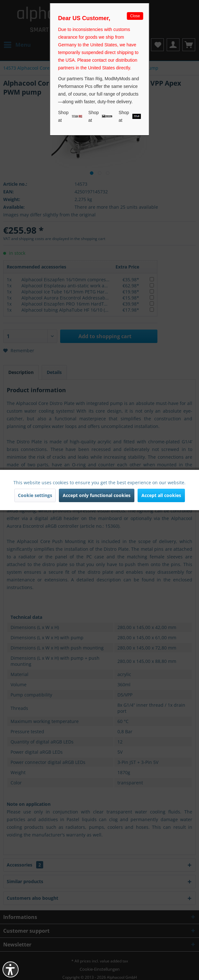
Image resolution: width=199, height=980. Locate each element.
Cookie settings (35, 495)
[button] (11, 969)
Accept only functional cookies (97, 495)
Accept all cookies (161, 495)
